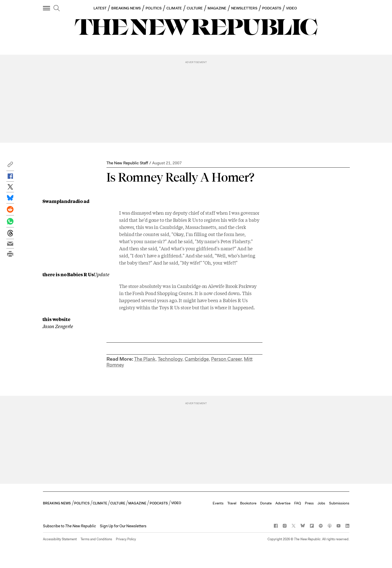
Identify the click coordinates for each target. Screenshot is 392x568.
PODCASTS (272, 8)
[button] (10, 166)
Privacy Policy (126, 539)
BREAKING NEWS (126, 8)
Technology (170, 359)
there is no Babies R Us (68, 274)
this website (56, 319)
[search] (57, 8)
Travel (232, 503)
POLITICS (154, 8)
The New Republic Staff (127, 163)
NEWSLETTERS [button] (244, 8)
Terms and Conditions (96, 539)
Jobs (321, 503)
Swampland (56, 201)
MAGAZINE (217, 8)
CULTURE (195, 8)
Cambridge (197, 359)
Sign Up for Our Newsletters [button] (123, 526)
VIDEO (292, 8)
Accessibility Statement (60, 539)
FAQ (298, 503)
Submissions (339, 503)
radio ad (80, 201)
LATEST (100, 8)
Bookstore (248, 503)
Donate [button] (266, 503)
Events (218, 503)
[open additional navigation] (47, 8)
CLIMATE (174, 8)
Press (309, 503)
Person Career (226, 359)
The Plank (145, 359)
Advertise (283, 503)
